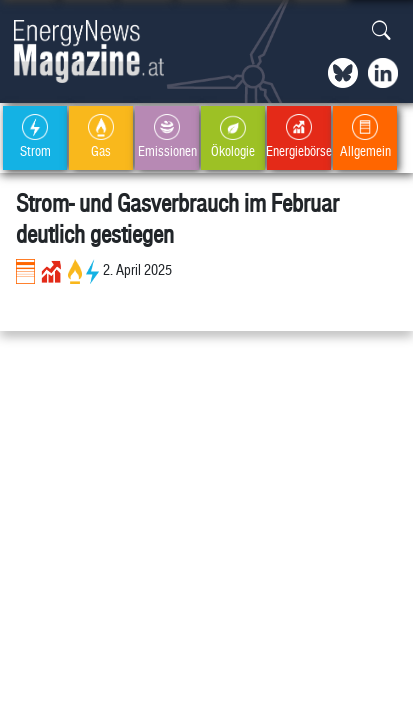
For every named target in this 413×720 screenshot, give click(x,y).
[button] (381, 31)
